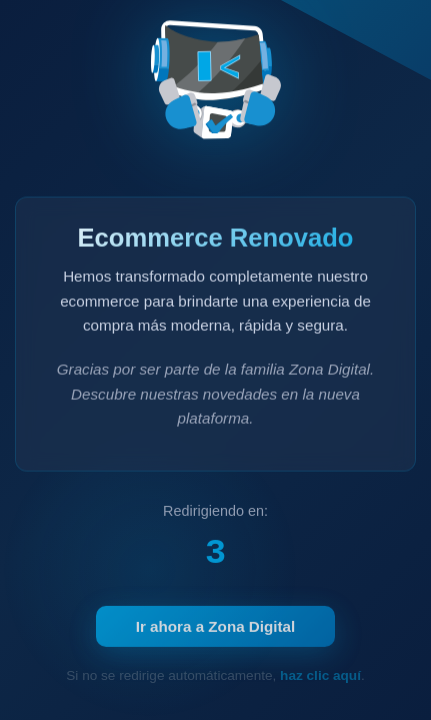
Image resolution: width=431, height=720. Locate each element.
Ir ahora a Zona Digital (216, 629)
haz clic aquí (320, 675)
